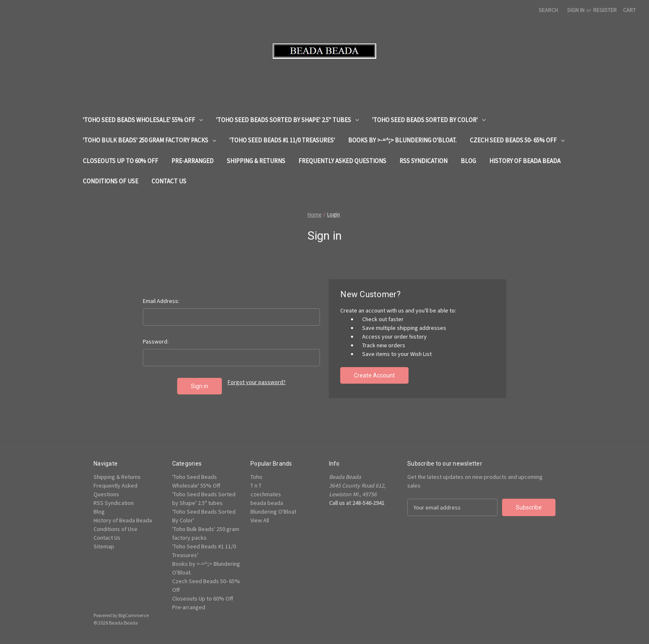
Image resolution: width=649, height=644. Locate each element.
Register (605, 10)
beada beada (267, 503)
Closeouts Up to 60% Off (120, 161)
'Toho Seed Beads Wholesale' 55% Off (143, 120)
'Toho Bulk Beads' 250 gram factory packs (149, 140)
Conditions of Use (111, 181)
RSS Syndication (423, 161)
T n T (256, 485)
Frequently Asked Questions (342, 161)
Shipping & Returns (256, 161)
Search (548, 10)
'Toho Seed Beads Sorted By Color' (429, 120)
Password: (156, 341)
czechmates (266, 494)
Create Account (374, 375)
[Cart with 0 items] (629, 10)
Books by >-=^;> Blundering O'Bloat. (402, 140)
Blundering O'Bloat (273, 512)
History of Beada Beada (525, 161)
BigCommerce (133, 615)
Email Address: (161, 301)
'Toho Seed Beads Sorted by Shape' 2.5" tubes (287, 120)
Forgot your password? (257, 382)
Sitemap (104, 546)
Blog (468, 161)
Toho (256, 477)
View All (260, 520)
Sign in (576, 10)
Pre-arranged (192, 161)
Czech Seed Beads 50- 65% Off (517, 140)
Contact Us (169, 181)
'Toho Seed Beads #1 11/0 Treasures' (282, 140)
